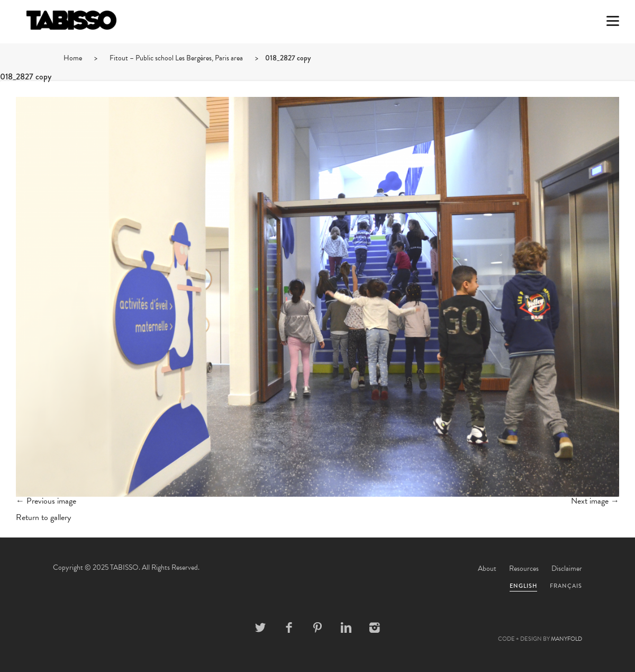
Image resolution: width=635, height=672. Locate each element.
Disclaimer (567, 568)
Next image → (595, 501)
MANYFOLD (566, 639)
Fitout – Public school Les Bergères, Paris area (176, 58)
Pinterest (317, 628)
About (487, 568)
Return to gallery (43, 517)
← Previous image (46, 501)
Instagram (375, 628)
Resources (524, 568)
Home (73, 58)
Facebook (289, 628)
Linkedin (346, 628)
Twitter (260, 628)
